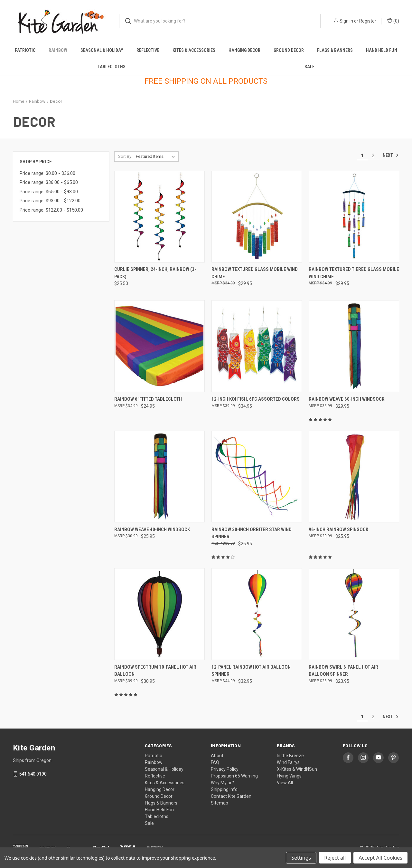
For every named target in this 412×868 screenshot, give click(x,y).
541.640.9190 (33, 774)
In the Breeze (290, 756)
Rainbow (58, 50)
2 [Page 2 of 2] (373, 156)
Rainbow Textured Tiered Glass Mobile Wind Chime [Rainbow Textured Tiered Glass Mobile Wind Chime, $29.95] (354, 273)
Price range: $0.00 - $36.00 (47, 173)
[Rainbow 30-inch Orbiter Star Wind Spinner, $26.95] (257, 477)
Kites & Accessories (194, 50)
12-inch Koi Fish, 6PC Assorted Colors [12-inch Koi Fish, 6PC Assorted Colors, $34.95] (256, 399)
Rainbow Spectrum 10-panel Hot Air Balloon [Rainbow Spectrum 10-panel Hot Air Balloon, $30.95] (155, 671)
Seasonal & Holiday (102, 50)
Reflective (148, 50)
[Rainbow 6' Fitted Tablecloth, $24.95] (159, 346)
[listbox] (157, 157)
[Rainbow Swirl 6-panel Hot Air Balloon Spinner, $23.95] (354, 614)
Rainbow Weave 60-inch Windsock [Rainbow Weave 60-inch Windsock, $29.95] (346, 399)
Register (368, 21)
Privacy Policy (225, 769)
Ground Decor (289, 50)
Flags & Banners (335, 50)
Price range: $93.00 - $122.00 (50, 201)
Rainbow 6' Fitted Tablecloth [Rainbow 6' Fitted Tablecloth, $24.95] (148, 399)
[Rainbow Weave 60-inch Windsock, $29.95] (354, 346)
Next (391, 155)
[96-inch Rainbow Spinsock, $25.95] (354, 477)
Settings (301, 858)
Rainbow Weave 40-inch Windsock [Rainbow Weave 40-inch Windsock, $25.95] (152, 529)
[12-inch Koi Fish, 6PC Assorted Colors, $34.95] (257, 346)
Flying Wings (289, 776)
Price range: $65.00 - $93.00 (49, 192)
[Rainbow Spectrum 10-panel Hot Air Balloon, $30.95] (159, 614)
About (217, 756)
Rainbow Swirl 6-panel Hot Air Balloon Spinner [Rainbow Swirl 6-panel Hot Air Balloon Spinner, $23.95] (343, 671)
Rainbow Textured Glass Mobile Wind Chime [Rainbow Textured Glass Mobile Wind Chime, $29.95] (255, 273)
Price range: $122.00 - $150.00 (51, 210)
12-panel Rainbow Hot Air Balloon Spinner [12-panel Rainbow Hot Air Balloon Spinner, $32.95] (251, 671)
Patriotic (25, 50)
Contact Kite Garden (231, 796)
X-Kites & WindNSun (297, 769)
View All (285, 783)
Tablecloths (112, 67)
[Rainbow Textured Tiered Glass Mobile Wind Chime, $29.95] (354, 217)
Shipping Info (224, 789)
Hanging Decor (244, 50)
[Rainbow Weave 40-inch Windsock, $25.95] (159, 477)
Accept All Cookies (380, 858)
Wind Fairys (288, 762)
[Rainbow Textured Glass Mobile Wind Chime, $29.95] (257, 217)
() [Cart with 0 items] (393, 21)
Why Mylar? (222, 783)
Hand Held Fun (382, 50)
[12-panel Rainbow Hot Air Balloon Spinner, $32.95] (257, 614)
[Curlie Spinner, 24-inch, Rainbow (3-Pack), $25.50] (159, 217)
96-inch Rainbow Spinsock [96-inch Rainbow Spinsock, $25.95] (338, 529)
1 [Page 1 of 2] (362, 156)
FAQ (215, 762)
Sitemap (220, 803)
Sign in (346, 21)
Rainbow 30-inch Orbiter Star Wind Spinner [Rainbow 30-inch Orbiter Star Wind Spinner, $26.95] (252, 533)
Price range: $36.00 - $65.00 (49, 182)
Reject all (335, 858)
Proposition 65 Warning (234, 776)
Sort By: (125, 156)
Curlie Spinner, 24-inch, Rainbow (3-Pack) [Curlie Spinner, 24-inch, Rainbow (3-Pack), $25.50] (155, 273)
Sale (309, 67)
